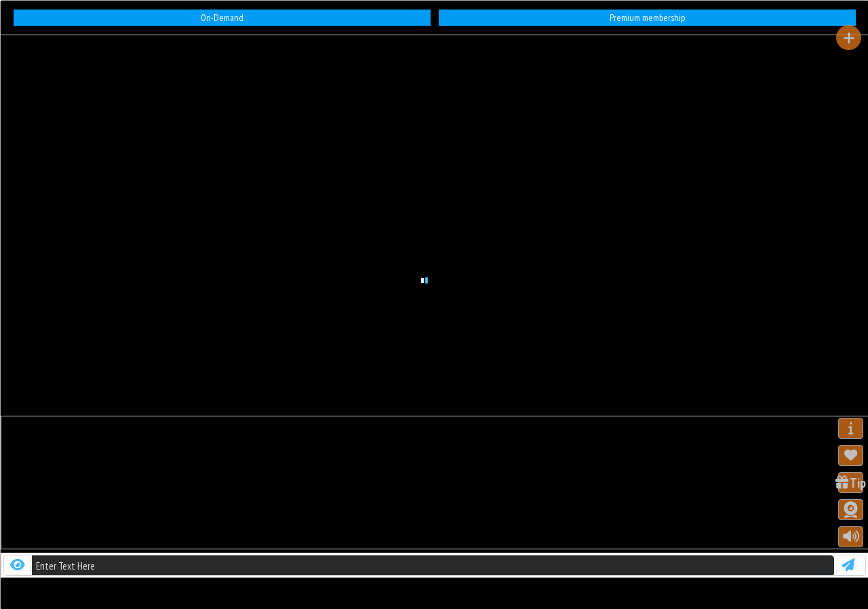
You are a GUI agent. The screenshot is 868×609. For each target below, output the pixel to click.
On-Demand (222, 18)
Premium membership (647, 18)
